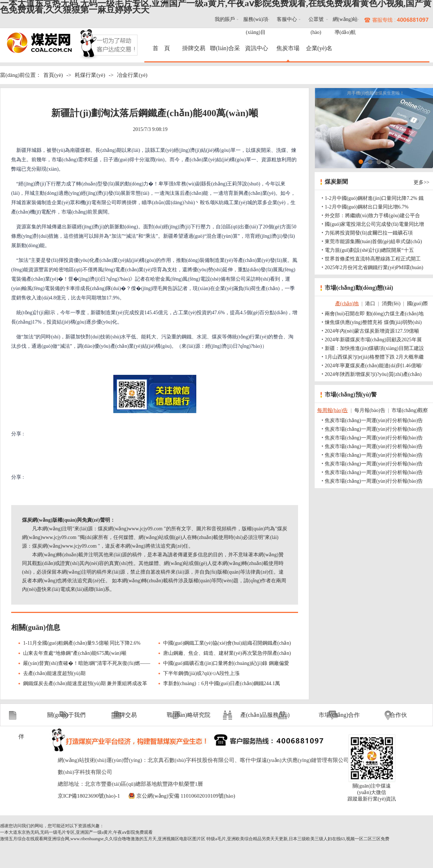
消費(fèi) (391, 304)
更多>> (421, 182)
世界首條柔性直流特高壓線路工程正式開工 (373, 259)
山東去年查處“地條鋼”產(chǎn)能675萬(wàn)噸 (75, 653)
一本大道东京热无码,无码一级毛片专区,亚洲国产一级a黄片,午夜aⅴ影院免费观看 (76, 832)
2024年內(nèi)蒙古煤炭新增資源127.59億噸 (372, 331)
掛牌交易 (194, 48)
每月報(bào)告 (370, 410)
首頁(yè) (53, 75)
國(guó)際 (417, 304)
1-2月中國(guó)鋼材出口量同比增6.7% (367, 207)
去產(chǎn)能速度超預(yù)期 (54, 673)
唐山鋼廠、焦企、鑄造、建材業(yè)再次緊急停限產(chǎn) (227, 653)
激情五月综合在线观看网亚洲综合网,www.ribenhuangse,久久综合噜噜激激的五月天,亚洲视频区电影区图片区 (103, 839)
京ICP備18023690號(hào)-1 (89, 796)
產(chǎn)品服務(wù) (265, 715)
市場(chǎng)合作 (339, 715)
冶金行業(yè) (132, 75)
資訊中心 (257, 48)
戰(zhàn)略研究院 (189, 715)
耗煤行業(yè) (90, 75)
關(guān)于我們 (66, 715)
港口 (370, 304)
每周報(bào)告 (333, 410)
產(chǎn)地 (347, 304)
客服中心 (287, 19)
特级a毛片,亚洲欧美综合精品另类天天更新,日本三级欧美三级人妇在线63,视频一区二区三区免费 (298, 839)
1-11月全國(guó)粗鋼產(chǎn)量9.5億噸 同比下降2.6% (82, 643)
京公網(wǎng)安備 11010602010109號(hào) (186, 796)
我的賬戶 (225, 19)
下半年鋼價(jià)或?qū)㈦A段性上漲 (201, 673)
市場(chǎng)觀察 (410, 410)
